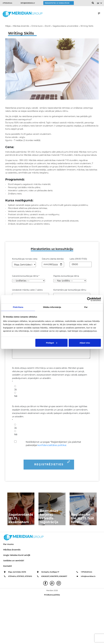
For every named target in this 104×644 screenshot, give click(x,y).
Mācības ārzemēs (12, 550)
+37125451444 (7, 3)
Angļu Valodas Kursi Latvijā (17, 555)
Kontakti (8, 566)
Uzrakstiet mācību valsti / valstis (27, 290)
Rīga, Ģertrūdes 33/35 (17, 572)
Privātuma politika (52, 595)
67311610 (28, 576)
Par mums (8, 544)
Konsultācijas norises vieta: (25, 259)
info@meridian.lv (28, 3)
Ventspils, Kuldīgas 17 (50, 572)
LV (98, 3)
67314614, (12, 576)
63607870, (55, 576)
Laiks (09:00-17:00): (78, 259)
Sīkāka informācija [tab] (52, 307)
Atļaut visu (85, 343)
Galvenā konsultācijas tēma (26, 276)
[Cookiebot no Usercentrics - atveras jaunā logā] (89, 299)
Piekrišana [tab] (18, 307)
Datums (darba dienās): (53, 259)
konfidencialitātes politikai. (52, 445)
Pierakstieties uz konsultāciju (57, 3)
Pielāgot (52, 343)
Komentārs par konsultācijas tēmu (70, 290)
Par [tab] (86, 307)
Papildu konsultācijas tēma (66, 276)
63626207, (46, 576)
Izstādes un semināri (14, 561)
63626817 (63, 576)
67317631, (21, 576)
